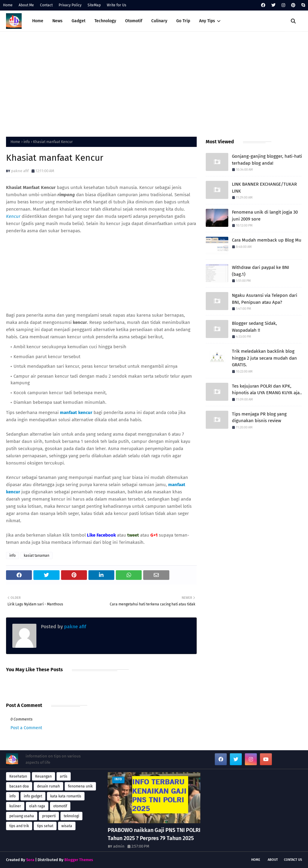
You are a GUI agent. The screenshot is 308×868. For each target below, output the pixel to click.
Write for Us (117, 5)
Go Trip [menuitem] (183, 21)
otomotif (60, 806)
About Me (26, 5)
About (273, 860)
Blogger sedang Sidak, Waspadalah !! (254, 327)
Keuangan (43, 776)
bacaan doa (19, 786)
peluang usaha (22, 816)
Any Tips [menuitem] (207, 21)
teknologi (71, 816)
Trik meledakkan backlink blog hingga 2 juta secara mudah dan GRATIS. (264, 358)
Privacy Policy (70, 5)
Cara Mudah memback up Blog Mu (267, 240)
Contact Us (293, 860)
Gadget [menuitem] (79, 21)
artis (64, 776)
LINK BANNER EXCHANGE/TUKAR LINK (264, 188)
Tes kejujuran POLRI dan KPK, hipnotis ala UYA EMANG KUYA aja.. (267, 390)
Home (8, 5)
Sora (30, 860)
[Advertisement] (154, 83)
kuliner (15, 806)
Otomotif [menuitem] (134, 21)
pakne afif (20, 171)
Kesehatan (18, 776)
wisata (67, 826)
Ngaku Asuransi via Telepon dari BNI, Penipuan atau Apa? (265, 299)
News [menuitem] (57, 21)
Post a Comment (26, 728)
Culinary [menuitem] (159, 21)
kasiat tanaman (37, 556)
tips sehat (45, 826)
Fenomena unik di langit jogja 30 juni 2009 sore (265, 216)
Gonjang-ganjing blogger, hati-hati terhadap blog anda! (267, 160)
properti (49, 816)
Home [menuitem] (38, 21)
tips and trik (19, 826)
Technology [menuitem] (105, 21)
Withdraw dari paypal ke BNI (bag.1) (260, 271)
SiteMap (94, 5)
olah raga (37, 806)
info (27, 142)
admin (119, 846)
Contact (46, 5)
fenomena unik (80, 786)
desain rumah (48, 786)
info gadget (33, 796)
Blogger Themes (79, 860)
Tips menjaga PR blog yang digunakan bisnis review (259, 417)
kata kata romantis (66, 796)
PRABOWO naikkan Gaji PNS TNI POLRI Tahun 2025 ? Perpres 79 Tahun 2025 (154, 834)
